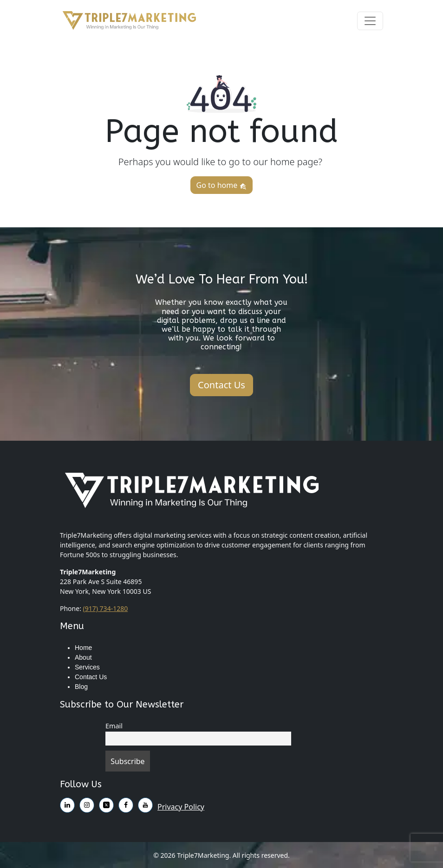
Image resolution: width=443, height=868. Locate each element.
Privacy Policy (181, 807)
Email (114, 726)
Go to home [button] (222, 185)
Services (87, 667)
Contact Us (91, 677)
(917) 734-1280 (106, 608)
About (83, 657)
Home (83, 648)
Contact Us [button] (221, 385)
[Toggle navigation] (370, 21)
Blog (81, 687)
